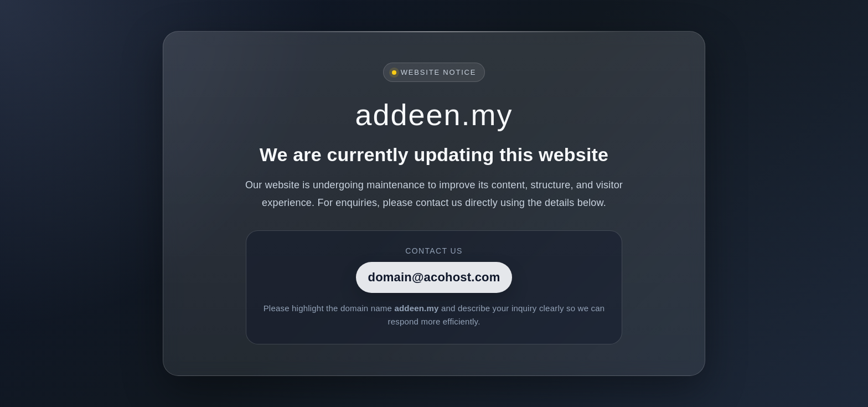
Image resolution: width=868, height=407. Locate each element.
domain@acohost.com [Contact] (434, 277)
